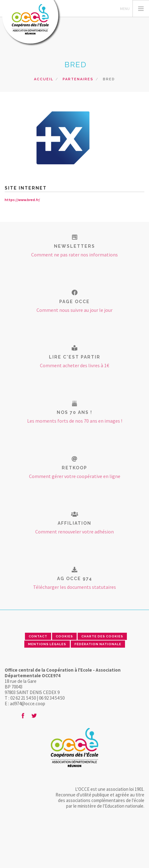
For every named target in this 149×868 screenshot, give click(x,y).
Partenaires (78, 79)
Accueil (44, 79)
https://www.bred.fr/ (22, 200)
